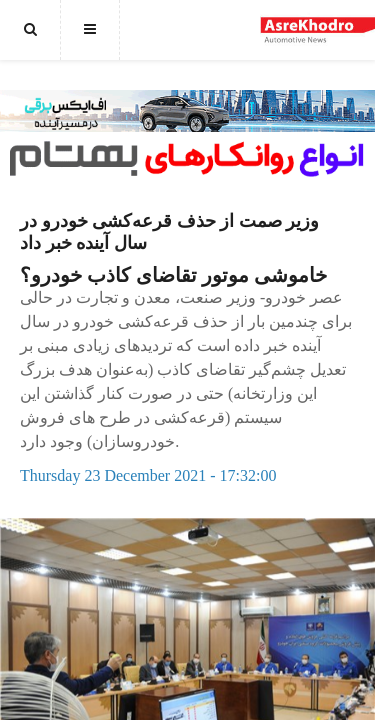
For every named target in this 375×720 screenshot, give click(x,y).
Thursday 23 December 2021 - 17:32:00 (148, 475)
